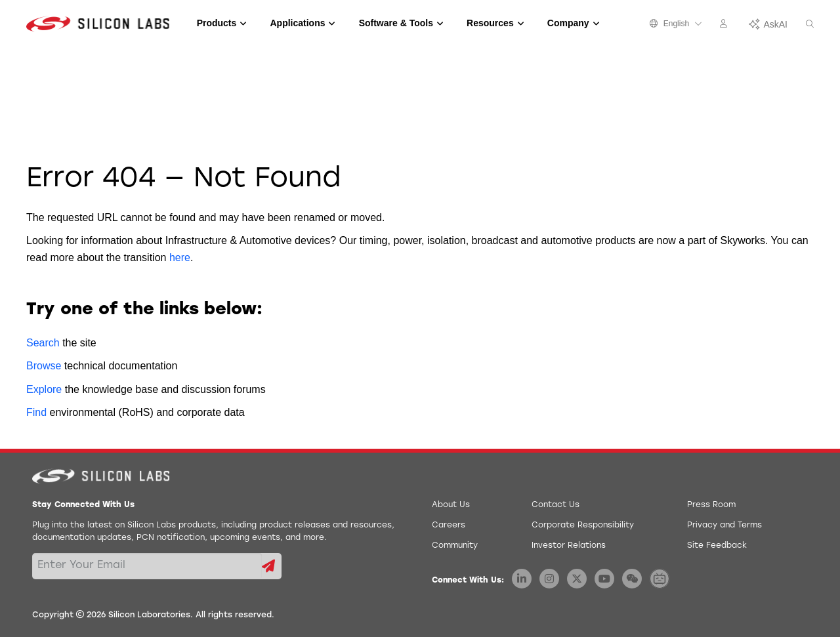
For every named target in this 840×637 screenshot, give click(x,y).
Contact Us (556, 505)
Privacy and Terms (724, 525)
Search (43, 343)
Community (455, 546)
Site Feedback (717, 546)
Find (36, 412)
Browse (44, 366)
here (180, 257)
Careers (449, 525)
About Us (451, 505)
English (676, 24)
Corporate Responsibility (583, 525)
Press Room (711, 505)
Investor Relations (569, 546)
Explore (44, 389)
